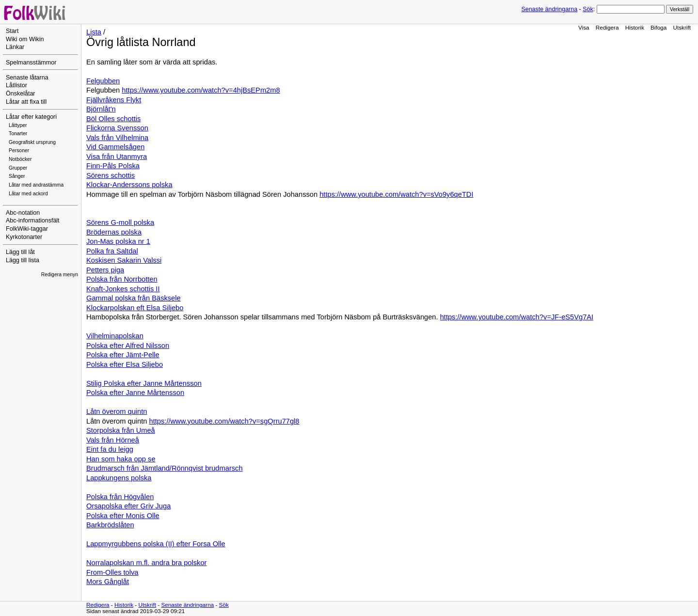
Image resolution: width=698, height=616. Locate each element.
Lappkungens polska (119, 478)
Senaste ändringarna (549, 9)
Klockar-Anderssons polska (129, 185)
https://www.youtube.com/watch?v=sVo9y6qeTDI (396, 194)
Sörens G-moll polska (120, 222)
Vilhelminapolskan (115, 336)
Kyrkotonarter (24, 237)
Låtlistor (16, 85)
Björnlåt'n (101, 109)
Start (12, 31)
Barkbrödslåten (110, 525)
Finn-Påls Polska (113, 166)
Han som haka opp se (121, 459)
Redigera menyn (60, 275)
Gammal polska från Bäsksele (134, 298)
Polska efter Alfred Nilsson (128, 346)
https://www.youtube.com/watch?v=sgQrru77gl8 (224, 421)
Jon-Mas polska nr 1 (118, 241)
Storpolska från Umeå (121, 430)
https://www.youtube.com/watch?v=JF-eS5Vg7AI (517, 317)
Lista (94, 32)
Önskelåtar (21, 94)
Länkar (15, 47)
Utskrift (682, 27)
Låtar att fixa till (26, 102)
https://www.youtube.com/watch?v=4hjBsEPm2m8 (201, 90)
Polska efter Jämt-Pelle (123, 355)
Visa (584, 27)
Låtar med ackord (28, 194)
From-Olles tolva (112, 572)
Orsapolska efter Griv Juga (128, 506)
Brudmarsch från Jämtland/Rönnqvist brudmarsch (165, 468)
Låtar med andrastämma (36, 185)
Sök (588, 9)
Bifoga (658, 27)
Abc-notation (23, 213)
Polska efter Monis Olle (123, 516)
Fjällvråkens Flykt (114, 100)
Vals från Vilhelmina (117, 138)
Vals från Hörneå (113, 440)
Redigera (607, 27)
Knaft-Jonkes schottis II (123, 289)
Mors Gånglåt (108, 582)
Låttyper (18, 125)
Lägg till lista (23, 260)
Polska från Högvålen (120, 497)
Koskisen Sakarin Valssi (124, 260)
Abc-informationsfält (33, 221)
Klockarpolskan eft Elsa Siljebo (135, 308)
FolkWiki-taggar (27, 229)
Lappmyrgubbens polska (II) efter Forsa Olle (156, 544)
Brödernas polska (114, 232)
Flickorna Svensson (117, 128)
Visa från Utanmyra (117, 157)
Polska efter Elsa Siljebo (125, 364)
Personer (19, 150)
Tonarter (18, 134)
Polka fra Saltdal (112, 251)
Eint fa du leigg (110, 449)
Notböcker (20, 159)
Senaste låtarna (27, 78)
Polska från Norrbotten (122, 279)
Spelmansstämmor (31, 63)
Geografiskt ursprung (32, 142)
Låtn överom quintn (117, 411)
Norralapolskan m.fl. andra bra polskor (146, 563)
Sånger (17, 176)
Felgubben (103, 81)
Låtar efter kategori (31, 117)
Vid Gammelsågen (115, 147)
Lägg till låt (20, 252)
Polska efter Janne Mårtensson (135, 393)
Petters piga (105, 270)
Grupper (18, 168)
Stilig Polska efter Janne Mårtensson (144, 383)
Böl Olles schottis (113, 119)
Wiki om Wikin (25, 39)
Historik (635, 27)
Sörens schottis (111, 175)
